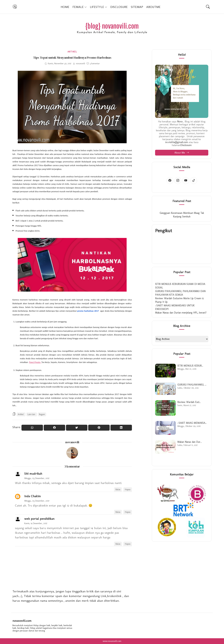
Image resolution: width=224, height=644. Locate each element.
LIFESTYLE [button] (99, 7)
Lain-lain (32, 414)
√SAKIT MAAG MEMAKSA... (192, 423)
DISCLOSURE (119, 7)
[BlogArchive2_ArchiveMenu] (182, 339)
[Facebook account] (170, 181)
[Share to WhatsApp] (32, 428)
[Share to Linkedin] (121, 428)
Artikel (72, 52)
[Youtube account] (186, 181)
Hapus (128, 489)
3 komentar (95, 64)
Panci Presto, (35, 362)
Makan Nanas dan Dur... (189, 442)
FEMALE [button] (80, 7)
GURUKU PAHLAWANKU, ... (192, 385)
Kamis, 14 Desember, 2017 (36, 523)
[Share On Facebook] (54, 428)
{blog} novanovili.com (112, 25)
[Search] (208, 7)
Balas (118, 489)
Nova (180, 122)
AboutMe (153, 7)
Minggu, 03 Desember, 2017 (37, 478)
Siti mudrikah (33, 474)
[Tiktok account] (194, 181)
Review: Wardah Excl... (189, 402)
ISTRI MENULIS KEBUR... (190, 366)
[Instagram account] (178, 181)
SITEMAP (137, 7)
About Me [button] (182, 153)
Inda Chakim (33, 496)
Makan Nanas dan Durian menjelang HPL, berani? (181, 313)
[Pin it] (99, 428)
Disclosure (186, 145)
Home (65, 7)
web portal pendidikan (39, 519)
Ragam (42, 414)
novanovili (72, 442)
